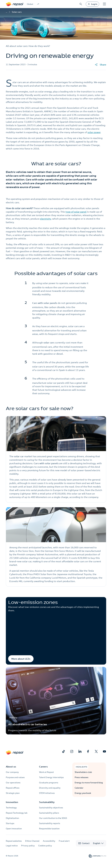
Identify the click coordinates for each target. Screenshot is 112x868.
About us (11, 767)
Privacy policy (28, 846)
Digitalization (12, 818)
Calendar (79, 788)
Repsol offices (13, 788)
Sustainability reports (50, 823)
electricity (46, 219)
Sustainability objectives (51, 808)
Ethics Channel (32, 841)
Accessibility (49, 841)
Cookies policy (45, 846)
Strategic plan (13, 793)
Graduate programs (49, 783)
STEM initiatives (47, 793)
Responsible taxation (49, 829)
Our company (12, 772)
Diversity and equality (50, 788)
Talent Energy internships (51, 777)
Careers (43, 767)
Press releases (82, 777)
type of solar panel (76, 212)
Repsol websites (14, 841)
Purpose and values (15, 777)
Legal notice (12, 846)
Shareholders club (83, 772)
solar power (94, 132)
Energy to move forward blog (89, 783)
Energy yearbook (83, 793)
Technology (11, 808)
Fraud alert (64, 841)
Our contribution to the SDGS (53, 818)
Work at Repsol (46, 772)
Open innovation (14, 829)
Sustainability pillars (49, 813)
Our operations (13, 783)
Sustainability (47, 802)
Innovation (12, 802)
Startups (10, 823)
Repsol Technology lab (17, 813)
